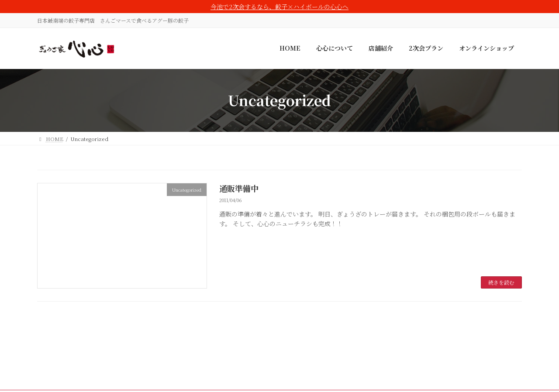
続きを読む (501, 282)
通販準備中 (239, 188)
